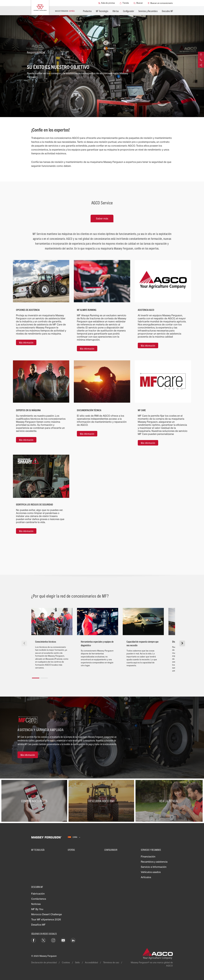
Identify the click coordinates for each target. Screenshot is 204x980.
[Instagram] (53, 940)
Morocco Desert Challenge (47, 914)
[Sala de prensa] (107, 3)
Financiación (148, 857)
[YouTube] (63, 940)
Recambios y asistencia (154, 862)
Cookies (66, 962)
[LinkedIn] (73, 940)
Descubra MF (167, 11)
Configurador (128, 11)
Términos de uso (111, 962)
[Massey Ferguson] (40, 8)
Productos (87, 11)
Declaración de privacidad (44, 962)
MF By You (37, 909)
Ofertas (116, 11)
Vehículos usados (151, 872)
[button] (36, 677)
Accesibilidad (91, 962)
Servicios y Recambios (148, 11)
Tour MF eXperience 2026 (46, 919)
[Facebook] (33, 940)
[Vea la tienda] (169, 801)
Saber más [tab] (102, 219)
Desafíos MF (38, 925)
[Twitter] (43, 940)
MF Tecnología (102, 11)
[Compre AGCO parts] (35, 801)
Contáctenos (39, 899)
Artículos (146, 877)
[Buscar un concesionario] (160, 3)
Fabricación (38, 894)
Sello (77, 962)
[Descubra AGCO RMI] (102, 801)
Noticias (36, 904)
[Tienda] (124, 3)
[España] (74, 837)
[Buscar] (138, 3)
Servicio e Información (154, 867)
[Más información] (26, 342)
